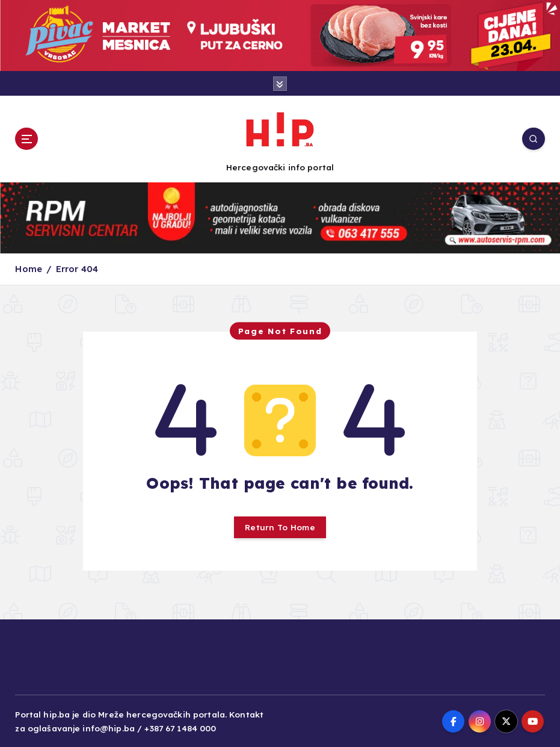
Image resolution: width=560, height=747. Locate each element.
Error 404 (77, 269)
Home (29, 269)
